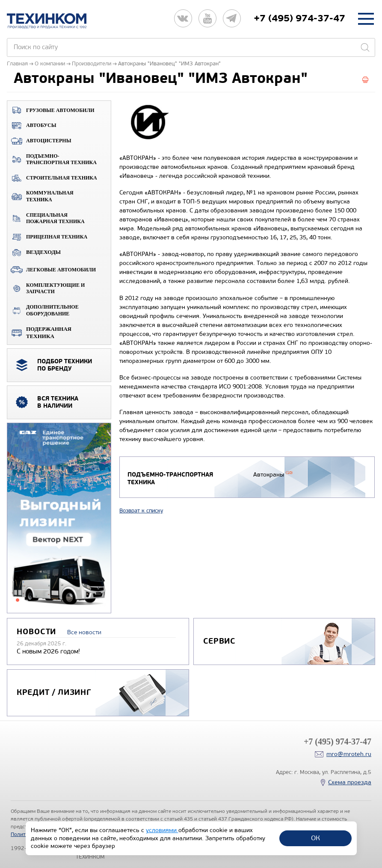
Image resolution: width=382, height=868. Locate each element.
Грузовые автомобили (51, 110)
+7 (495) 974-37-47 (299, 18)
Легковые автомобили (52, 270)
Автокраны (272, 475)
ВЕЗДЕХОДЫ (34, 252)
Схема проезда (350, 782)
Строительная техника (52, 178)
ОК (315, 838)
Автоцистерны (39, 141)
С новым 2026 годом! (48, 651)
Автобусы (32, 126)
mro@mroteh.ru (349, 754)
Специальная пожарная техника (46, 218)
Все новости (84, 632)
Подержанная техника (39, 332)
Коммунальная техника (40, 196)
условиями (162, 830)
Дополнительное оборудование (43, 310)
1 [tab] (18, 600)
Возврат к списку (141, 511)
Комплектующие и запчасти (46, 288)
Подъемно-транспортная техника (52, 159)
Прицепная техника (47, 237)
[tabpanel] (59, 518)
